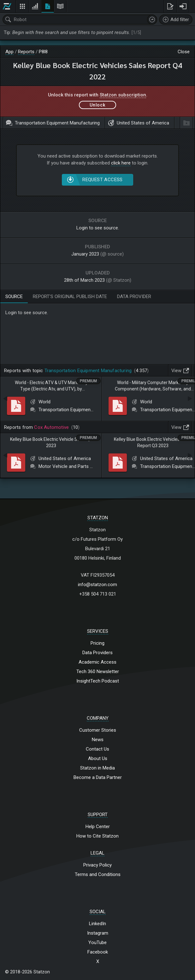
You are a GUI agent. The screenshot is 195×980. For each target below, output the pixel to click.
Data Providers (98, 653)
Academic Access (98, 662)
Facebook (98, 952)
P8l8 (43, 52)
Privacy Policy (98, 865)
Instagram (98, 933)
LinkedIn (98, 924)
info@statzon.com (98, 585)
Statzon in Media (98, 768)
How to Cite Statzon (98, 836)
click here (121, 163)
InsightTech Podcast (98, 681)
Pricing (98, 643)
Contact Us (98, 749)
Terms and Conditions (98, 874)
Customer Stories (98, 730)
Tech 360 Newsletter (98, 672)
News (98, 740)
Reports (26, 52)
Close (184, 52)
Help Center (98, 827)
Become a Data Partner (98, 777)
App (9, 52)
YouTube (98, 943)
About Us (98, 758)
